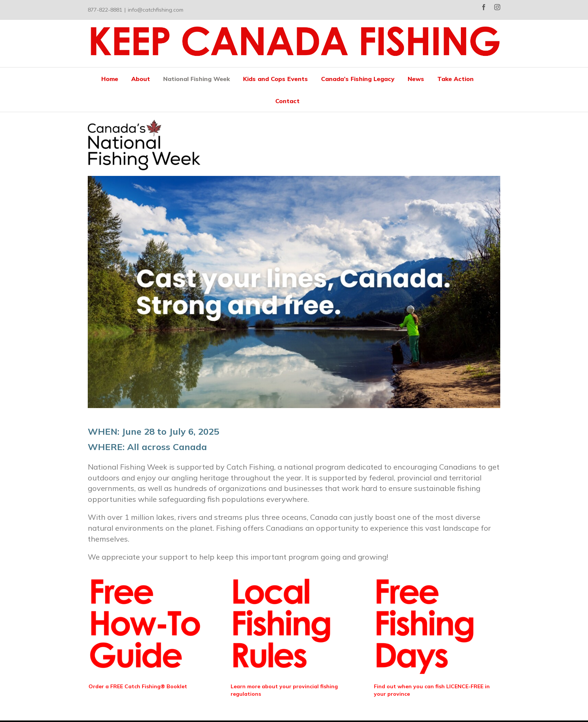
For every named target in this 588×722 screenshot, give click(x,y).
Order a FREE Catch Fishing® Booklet (138, 686)
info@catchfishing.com (156, 10)
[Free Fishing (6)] (430, 573)
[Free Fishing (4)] (145, 573)
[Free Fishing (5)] (287, 573)
